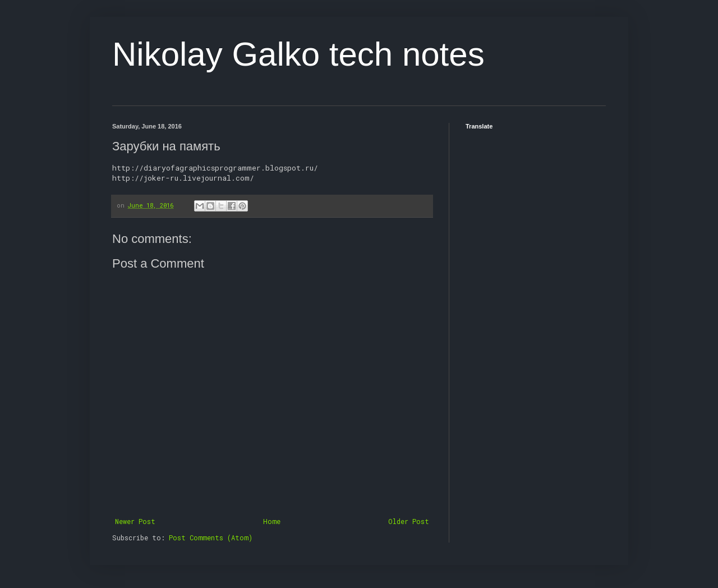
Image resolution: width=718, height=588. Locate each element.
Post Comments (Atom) (211, 538)
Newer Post (135, 521)
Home (272, 521)
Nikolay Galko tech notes (298, 54)
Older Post (409, 521)
